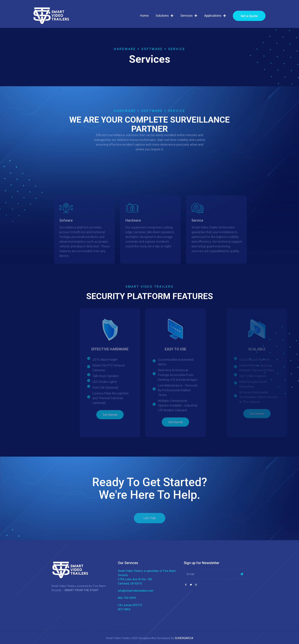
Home (144, 16)
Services (189, 16)
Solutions (165, 16)
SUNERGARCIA (184, 638)
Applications (215, 16)
